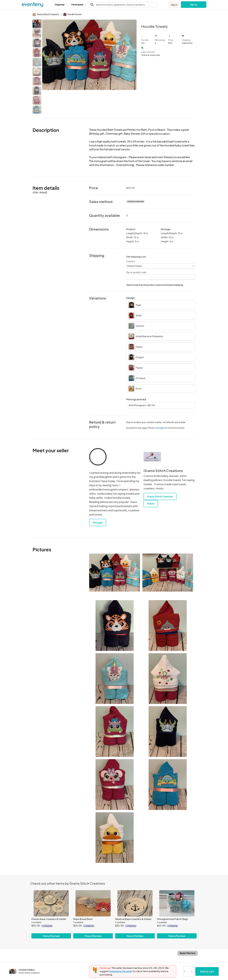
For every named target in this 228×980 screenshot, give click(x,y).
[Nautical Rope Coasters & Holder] (135, 903)
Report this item (188, 953)
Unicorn (136, 326)
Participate (79, 4)
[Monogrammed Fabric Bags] (177, 903)
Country (131, 261)
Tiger (135, 305)
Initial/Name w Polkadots (146, 336)
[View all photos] (89, 67)
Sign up (194, 4)
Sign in (174, 5)
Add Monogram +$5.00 (142, 405)
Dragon (136, 357)
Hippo (136, 347)
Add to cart (207, 971)
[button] (61, 4)
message (160, 428)
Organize (61, 4)
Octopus (137, 378)
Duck (135, 389)
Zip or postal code (136, 272)
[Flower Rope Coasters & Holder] (51, 903)
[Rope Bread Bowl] (93, 903)
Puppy (136, 368)
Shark (135, 315)
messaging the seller (121, 971)
